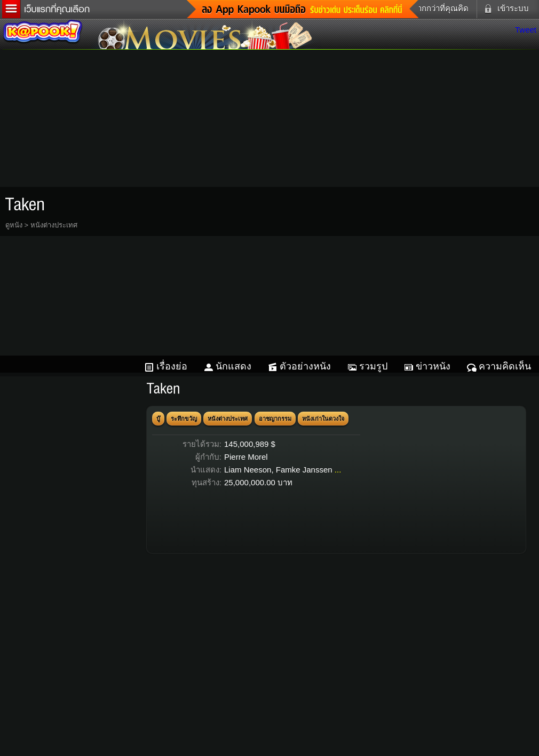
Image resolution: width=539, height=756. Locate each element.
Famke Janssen (304, 470)
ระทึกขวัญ (184, 419)
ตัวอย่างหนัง (305, 366)
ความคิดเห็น (505, 366)
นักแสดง (233, 366)
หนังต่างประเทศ (54, 225)
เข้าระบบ (504, 9)
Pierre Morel (246, 457)
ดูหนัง (14, 225)
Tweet (526, 30)
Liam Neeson (248, 470)
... (338, 470)
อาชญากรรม (275, 419)
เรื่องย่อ (172, 366)
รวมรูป (373, 366)
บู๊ (158, 419)
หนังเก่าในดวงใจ (323, 419)
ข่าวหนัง (433, 366)
